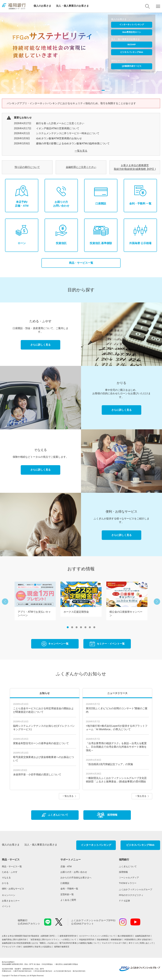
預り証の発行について (27, 167)
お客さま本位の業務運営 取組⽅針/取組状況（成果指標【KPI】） (30, 936)
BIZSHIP (132, 44)
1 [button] (68, 627)
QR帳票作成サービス (132, 66)
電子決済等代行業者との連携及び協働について (79, 943)
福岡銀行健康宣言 (62, 947)
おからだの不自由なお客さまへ (76, 878)
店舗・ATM (66, 866)
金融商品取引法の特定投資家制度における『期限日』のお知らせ (29, 943)
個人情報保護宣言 (125, 936)
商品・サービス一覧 (81, 263)
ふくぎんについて (128, 866)
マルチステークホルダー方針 (114, 943)
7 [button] (94, 627)
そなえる (6, 878)
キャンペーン (9, 895)
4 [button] (81, 627)
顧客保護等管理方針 (68, 936)
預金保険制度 (103, 940)
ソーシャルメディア (129, 878)
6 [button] (90, 627)
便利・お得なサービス (13, 889)
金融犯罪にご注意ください (81, 167)
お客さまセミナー (11, 901)
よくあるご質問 (68, 900)
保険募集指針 (116, 940)
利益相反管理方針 (87, 940)
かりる (5, 883)
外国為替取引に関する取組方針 (138, 940)
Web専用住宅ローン (132, 32)
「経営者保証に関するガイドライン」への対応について (53, 940)
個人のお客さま (42, 6)
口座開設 (65, 883)
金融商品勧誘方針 (143, 936)
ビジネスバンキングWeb (132, 52)
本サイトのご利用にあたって (141, 943)
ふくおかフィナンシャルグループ (136, 889)
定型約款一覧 (67, 894)
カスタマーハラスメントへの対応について (97, 936)
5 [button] (85, 627)
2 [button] (72, 627)
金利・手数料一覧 (69, 889)
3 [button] (77, 627)
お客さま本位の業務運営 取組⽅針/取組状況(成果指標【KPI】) (135, 167)
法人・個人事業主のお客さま (72, 6)
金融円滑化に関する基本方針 (14, 940)
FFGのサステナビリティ (131, 895)
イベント (6, 906)
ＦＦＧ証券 (125, 901)
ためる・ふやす (10, 872)
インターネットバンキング (132, 25)
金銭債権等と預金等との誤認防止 (37, 947)
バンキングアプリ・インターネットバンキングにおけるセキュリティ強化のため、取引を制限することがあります (71, 103)
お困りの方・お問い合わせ (74, 872)
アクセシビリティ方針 (11, 947)
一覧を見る (81, 151)
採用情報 (123, 872)
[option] (81, 53)
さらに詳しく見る (40, 345)
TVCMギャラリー (128, 883)
